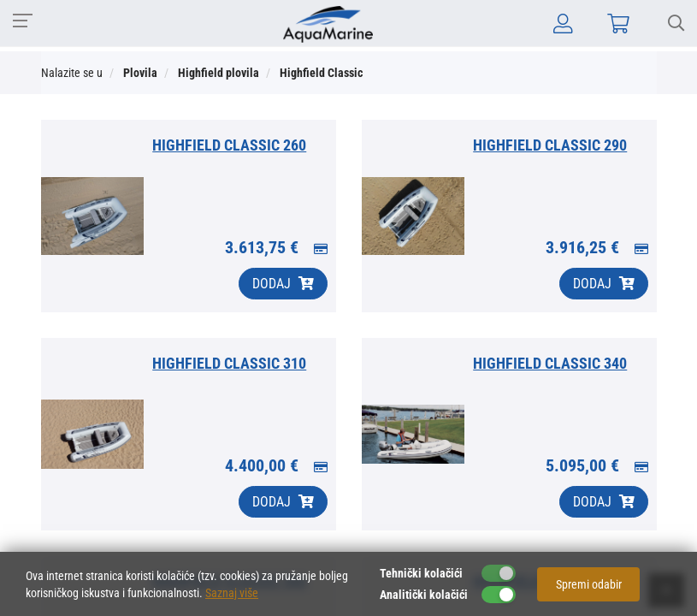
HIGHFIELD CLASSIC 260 (229, 145)
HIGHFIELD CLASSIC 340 (550, 363)
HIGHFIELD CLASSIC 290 (550, 145)
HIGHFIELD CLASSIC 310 (229, 363)
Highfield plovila (219, 73)
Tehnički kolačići (421, 573)
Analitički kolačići (424, 595)
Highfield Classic (321, 73)
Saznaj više (232, 593)
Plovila (140, 73)
